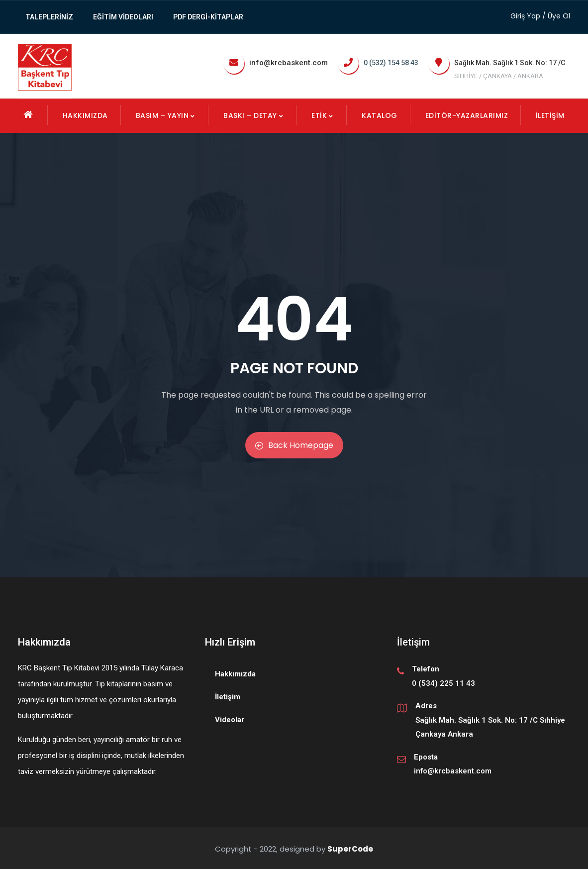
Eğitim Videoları (123, 17)
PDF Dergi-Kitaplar (208, 17)
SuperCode (350, 849)
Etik (323, 115)
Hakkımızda (85, 115)
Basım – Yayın (166, 115)
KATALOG (380, 115)
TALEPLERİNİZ (49, 17)
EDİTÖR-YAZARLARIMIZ (467, 115)
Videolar (230, 720)
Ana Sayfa (28, 114)
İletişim (550, 115)
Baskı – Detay (254, 115)
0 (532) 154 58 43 (391, 63)
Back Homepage (294, 445)
